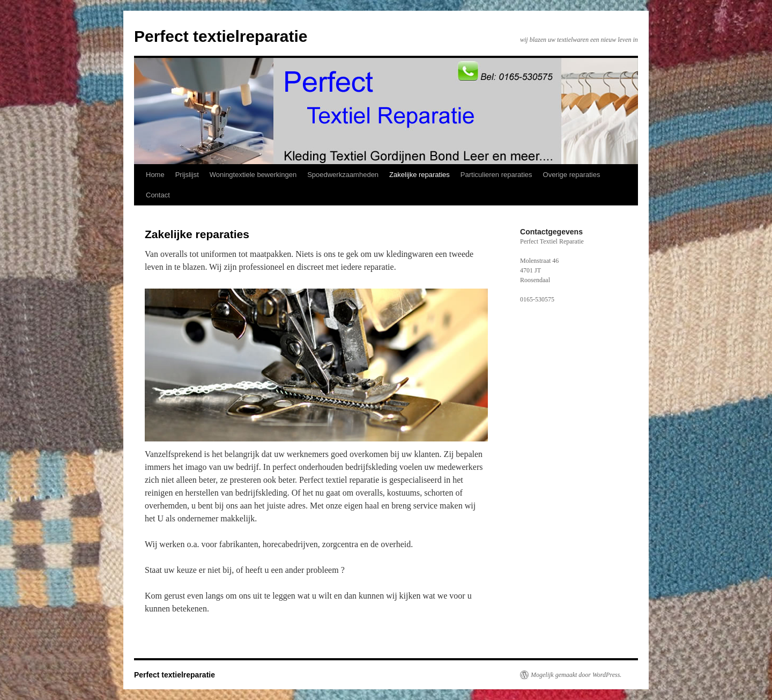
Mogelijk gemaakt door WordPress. (576, 675)
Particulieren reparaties (496, 175)
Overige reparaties (572, 175)
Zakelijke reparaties (420, 175)
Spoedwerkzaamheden (343, 175)
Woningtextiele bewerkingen (253, 175)
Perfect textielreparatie (221, 36)
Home (155, 175)
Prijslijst (187, 175)
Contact (158, 195)
